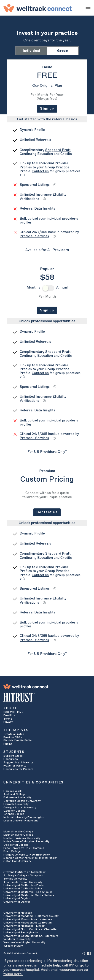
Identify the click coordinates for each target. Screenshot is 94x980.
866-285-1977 (13, 712)
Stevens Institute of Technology (24, 872)
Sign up (47, 109)
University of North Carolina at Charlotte (30, 929)
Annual (62, 287)
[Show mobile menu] (88, 8)
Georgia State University (20, 807)
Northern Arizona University (22, 838)
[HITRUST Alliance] (47, 697)
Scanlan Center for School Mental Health (30, 858)
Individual (32, 51)
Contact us (40, 171)
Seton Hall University (17, 861)
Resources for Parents (18, 769)
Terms (8, 719)
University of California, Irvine (23, 888)
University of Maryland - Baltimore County (31, 916)
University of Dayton (17, 898)
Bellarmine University (17, 797)
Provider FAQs (13, 737)
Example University (16, 804)
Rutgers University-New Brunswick (27, 855)
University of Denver (17, 902)
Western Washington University (24, 942)
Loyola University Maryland (21, 821)
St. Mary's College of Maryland (23, 875)
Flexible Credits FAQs (18, 740)
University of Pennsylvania (21, 932)
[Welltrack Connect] (38, 8)
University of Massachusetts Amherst (29, 919)
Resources (11, 759)
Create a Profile (14, 734)
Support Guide (13, 756)
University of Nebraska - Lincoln (24, 926)
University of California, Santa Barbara (29, 895)
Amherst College (15, 794)
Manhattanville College (18, 832)
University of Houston (18, 913)
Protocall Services (34, 236)
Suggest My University (18, 762)
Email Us (9, 715)
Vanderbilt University (17, 939)
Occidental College (16, 845)
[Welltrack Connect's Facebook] (89, 953)
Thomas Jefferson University (23, 882)
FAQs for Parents (15, 766)
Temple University (15, 879)
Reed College (12, 851)
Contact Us (47, 512)
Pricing (8, 744)
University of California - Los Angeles (28, 892)
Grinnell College (14, 814)
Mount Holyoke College (18, 835)
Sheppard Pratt (58, 150)
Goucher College (14, 811)
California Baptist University (22, 801)
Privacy (8, 722)
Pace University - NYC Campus (24, 848)
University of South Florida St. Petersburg (31, 936)
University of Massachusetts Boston (28, 923)
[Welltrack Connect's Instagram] (83, 953)
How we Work (12, 791)
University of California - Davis (24, 885)
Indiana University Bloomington (24, 817)
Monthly (33, 287)
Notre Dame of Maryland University (26, 841)
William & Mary (13, 946)
